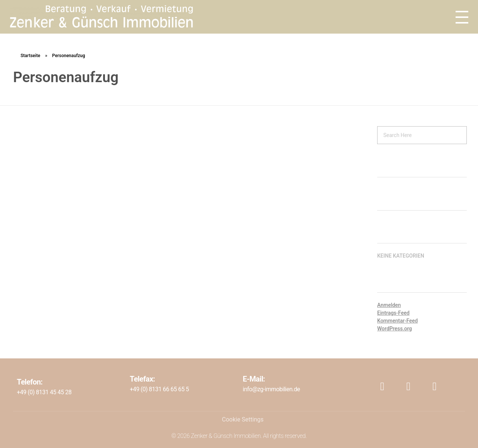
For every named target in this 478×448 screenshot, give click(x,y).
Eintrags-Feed (393, 313)
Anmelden (389, 305)
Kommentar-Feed (398, 321)
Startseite (30, 56)
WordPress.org (395, 329)
